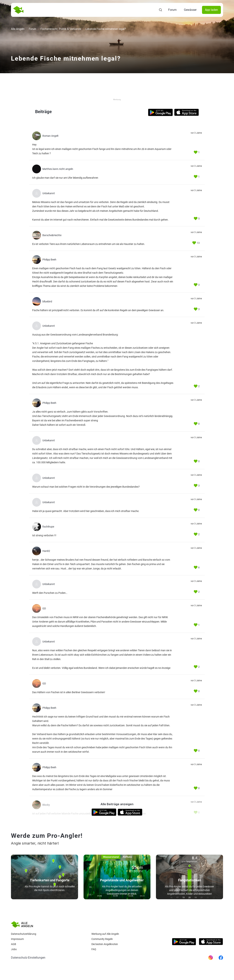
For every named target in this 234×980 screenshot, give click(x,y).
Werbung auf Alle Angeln (105, 934)
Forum (172, 10)
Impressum (17, 939)
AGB (14, 944)
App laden (211, 10)
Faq (94, 949)
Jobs (14, 949)
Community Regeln (102, 939)
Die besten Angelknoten (105, 944)
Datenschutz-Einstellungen (28, 958)
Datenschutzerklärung (24, 934)
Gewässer (190, 10)
